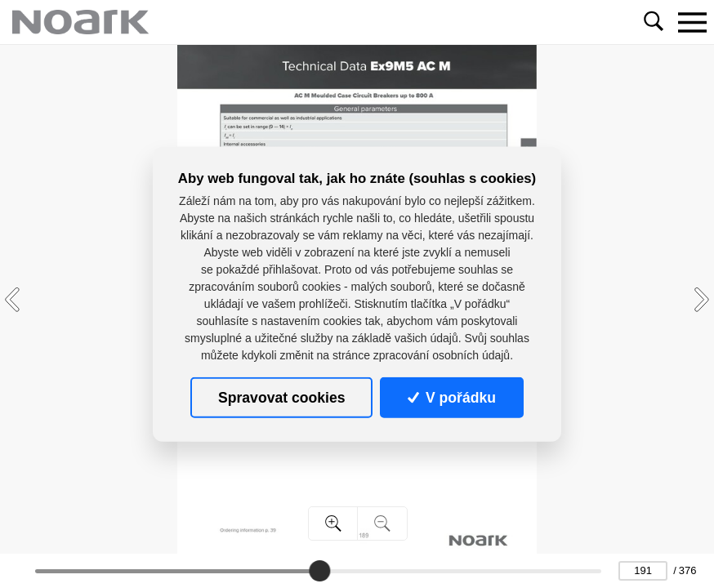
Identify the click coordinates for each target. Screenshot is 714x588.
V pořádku (452, 397)
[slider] (320, 571)
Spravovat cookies (281, 397)
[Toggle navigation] (692, 22)
